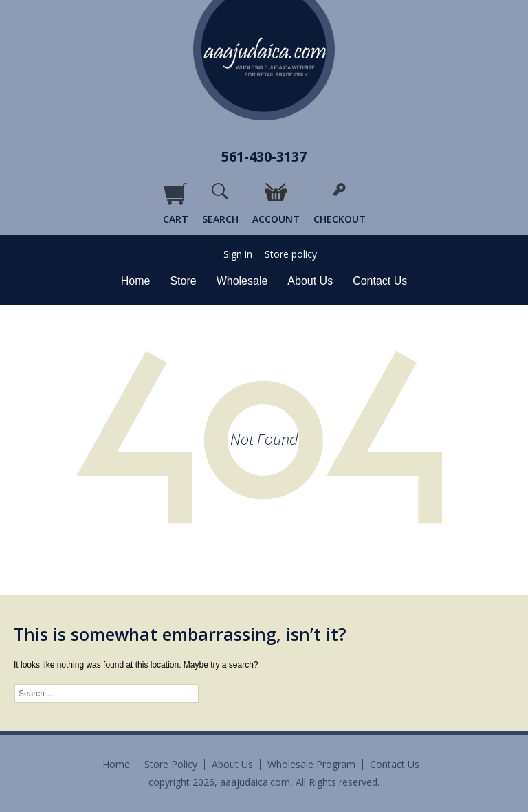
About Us (310, 281)
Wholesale (242, 281)
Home (136, 281)
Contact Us (380, 281)
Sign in (238, 254)
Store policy (291, 254)
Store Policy (171, 764)
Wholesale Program (311, 764)
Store (183, 281)
